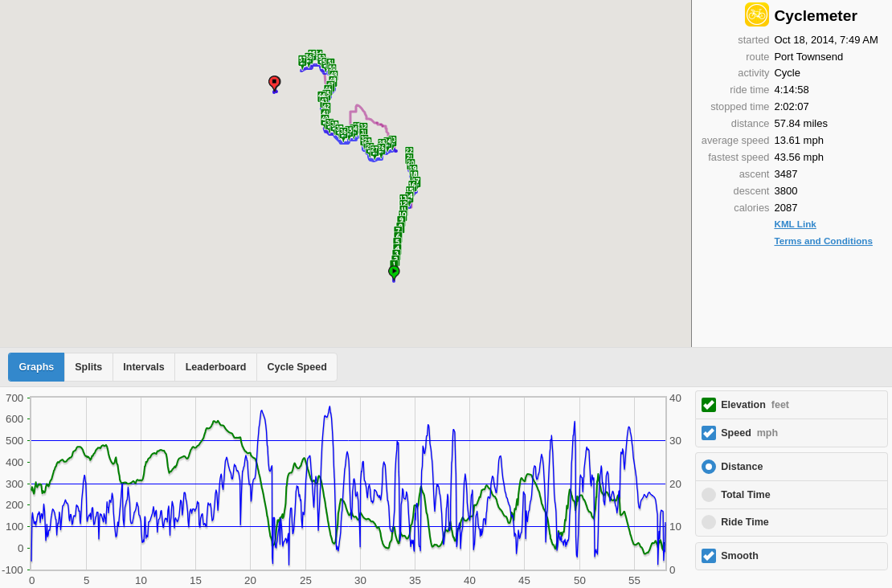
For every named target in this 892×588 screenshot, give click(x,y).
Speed (749, 433)
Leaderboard (216, 367)
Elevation (755, 405)
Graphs (37, 367)
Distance (742, 467)
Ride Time (745, 522)
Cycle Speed (297, 367)
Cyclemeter (815, 16)
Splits (88, 367)
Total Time (745, 495)
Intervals (143, 367)
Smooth (740, 556)
